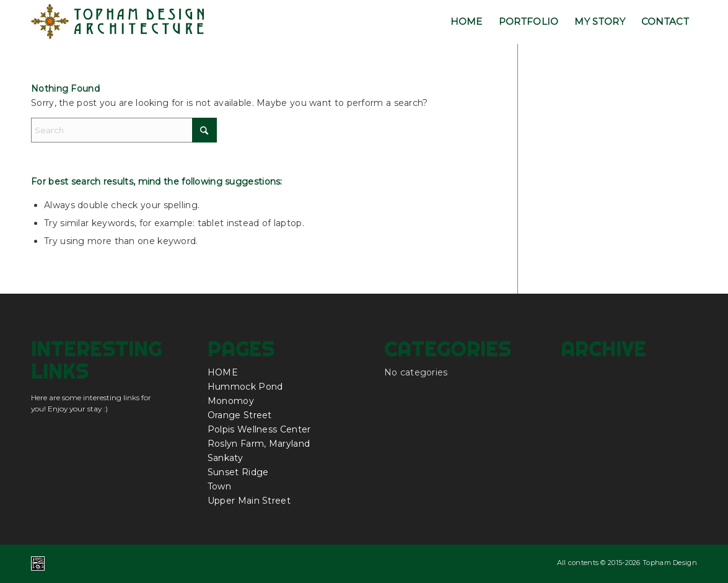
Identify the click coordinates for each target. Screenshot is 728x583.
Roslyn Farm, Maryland (259, 444)
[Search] (124, 130)
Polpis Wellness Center (259, 429)
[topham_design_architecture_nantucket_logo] (118, 22)
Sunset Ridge (238, 472)
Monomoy (231, 401)
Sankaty (225, 458)
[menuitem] (467, 22)
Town (219, 486)
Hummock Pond (245, 387)
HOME (223, 372)
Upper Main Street (249, 501)
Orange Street (240, 415)
